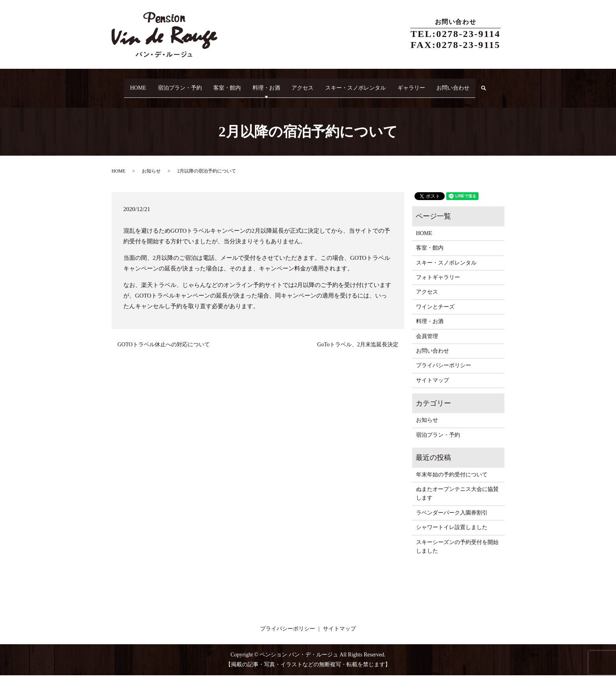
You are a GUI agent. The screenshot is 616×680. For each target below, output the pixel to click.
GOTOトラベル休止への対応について (164, 349)
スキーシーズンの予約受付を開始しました (457, 551)
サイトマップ (433, 385)
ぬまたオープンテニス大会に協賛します (457, 498)
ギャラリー (430, 84)
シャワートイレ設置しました (452, 532)
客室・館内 (227, 84)
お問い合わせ (477, 84)
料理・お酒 (271, 84)
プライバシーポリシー (444, 370)
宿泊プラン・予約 (174, 84)
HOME (128, 84)
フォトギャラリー (438, 282)
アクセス (312, 84)
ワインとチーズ (435, 312)
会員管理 (427, 341)
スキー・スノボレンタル (370, 84)
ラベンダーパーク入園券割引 (452, 517)
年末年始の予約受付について (452, 479)
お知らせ (151, 176)
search (124, 97)
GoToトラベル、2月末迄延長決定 (358, 349)
